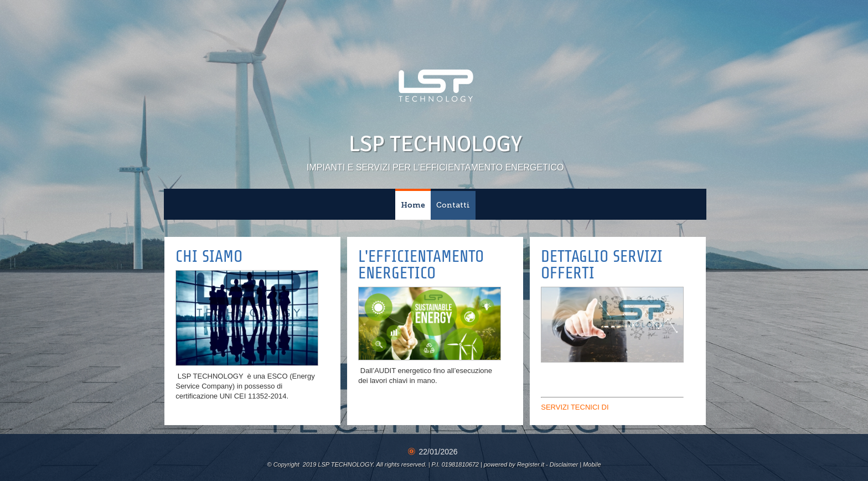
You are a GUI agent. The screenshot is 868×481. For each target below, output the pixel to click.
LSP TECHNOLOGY (435, 144)
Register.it (531, 464)
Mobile (592, 464)
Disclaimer (564, 464)
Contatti (453, 205)
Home (413, 205)
